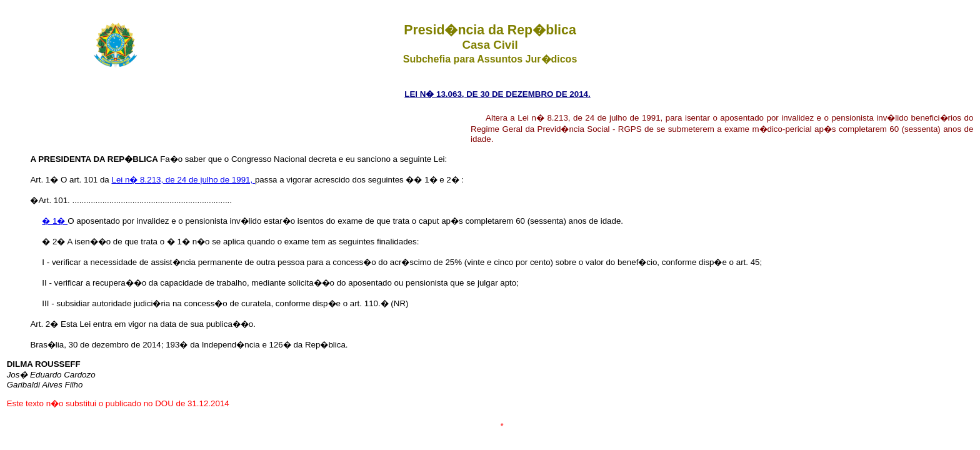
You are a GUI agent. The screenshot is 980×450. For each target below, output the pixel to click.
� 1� (55, 221)
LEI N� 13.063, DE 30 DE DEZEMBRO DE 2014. (497, 94)
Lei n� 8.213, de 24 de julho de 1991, (183, 180)
